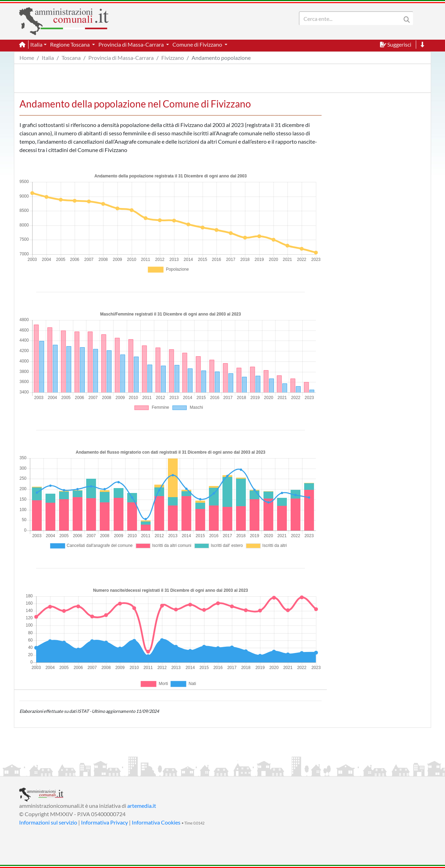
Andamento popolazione (221, 58)
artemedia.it (142, 806)
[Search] (351, 18)
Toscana (71, 58)
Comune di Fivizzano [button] (198, 44)
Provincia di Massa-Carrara (121, 58)
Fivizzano (173, 58)
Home (27, 58)
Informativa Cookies (156, 822)
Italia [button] (36, 44)
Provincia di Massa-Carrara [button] (132, 44)
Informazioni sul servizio (48, 822)
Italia (48, 58)
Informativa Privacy (104, 822)
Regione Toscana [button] (70, 44)
